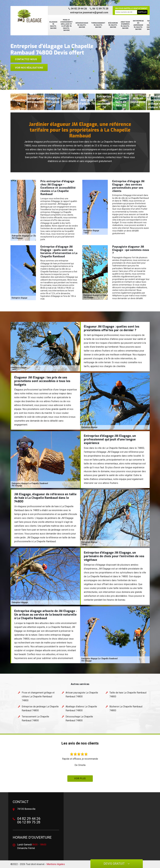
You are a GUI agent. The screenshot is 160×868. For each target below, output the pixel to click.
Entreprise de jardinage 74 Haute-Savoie (138, 25)
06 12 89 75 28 (99, 9)
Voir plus (80, 778)
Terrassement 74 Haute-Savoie (98, 25)
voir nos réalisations (29, 68)
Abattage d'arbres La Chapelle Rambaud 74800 (81, 708)
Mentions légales (56, 864)
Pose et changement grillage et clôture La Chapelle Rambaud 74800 (38, 697)
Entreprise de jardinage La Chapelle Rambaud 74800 (40, 708)
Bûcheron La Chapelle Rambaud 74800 (126, 708)
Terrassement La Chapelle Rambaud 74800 (35, 719)
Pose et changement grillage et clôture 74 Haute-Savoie (66, 25)
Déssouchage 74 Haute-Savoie (82, 25)
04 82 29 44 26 (78, 9)
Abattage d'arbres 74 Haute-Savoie (125, 25)
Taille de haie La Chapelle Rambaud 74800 (128, 695)
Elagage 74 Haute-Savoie (53, 25)
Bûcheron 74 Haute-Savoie (113, 25)
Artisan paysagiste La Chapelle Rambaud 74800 (82, 695)
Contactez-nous (26, 59)
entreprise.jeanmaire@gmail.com (89, 13)
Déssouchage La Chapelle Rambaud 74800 (79, 719)
